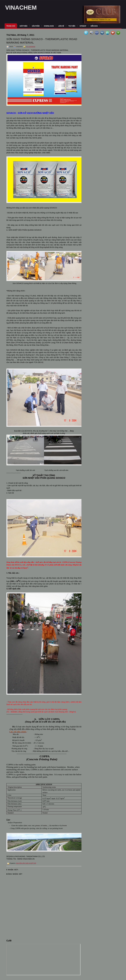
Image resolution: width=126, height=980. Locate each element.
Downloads (49, 26)
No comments (31, 47)
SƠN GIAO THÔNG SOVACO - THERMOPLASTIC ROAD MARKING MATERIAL (42, 41)
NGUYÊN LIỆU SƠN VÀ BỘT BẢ (26, 863)
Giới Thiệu (23, 26)
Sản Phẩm (36, 26)
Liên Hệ (61, 26)
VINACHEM (21, 8)
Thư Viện (72, 26)
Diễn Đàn (94, 26)
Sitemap (83, 26)
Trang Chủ (11, 26)
